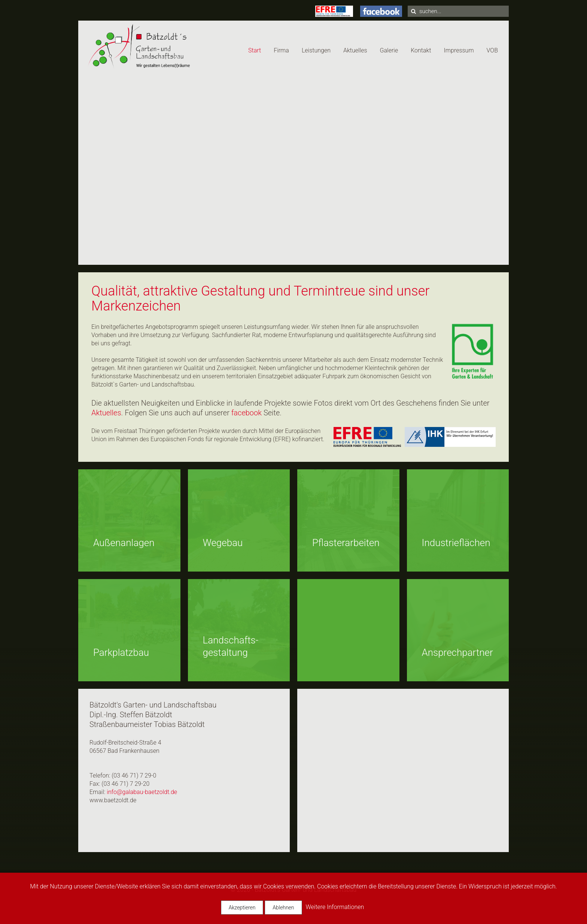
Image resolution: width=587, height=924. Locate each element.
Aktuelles (355, 50)
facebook (247, 413)
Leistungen (316, 50)
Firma (281, 50)
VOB (492, 50)
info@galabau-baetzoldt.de (142, 792)
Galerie (389, 50)
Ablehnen (283, 908)
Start (255, 50)
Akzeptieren (242, 908)
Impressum (459, 50)
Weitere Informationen (335, 907)
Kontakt (421, 50)
